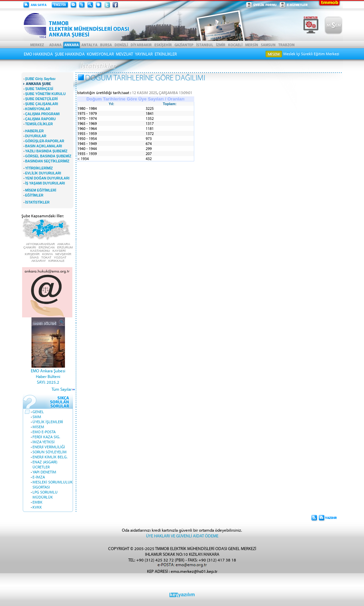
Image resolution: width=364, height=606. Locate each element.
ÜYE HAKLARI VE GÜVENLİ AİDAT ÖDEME (182, 536)
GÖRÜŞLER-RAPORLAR (45, 141)
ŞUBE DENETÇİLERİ (41, 99)
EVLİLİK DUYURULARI (43, 173)
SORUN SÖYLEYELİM (50, 452)
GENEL (38, 412)
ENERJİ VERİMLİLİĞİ (49, 447)
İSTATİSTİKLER (37, 202)
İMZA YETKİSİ (44, 442)
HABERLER (34, 131)
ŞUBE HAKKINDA (70, 54)
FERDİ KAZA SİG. (46, 437)
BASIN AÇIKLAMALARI (44, 146)
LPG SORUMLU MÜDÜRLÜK (45, 495)
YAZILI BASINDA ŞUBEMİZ (46, 151)
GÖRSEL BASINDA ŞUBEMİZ (48, 156)
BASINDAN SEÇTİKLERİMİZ (47, 161)
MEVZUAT (124, 54)
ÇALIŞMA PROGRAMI (42, 114)
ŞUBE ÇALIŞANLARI (42, 104)
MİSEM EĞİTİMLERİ (41, 190)
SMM (37, 417)
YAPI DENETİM (44, 472)
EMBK (38, 502)
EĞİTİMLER (34, 195)
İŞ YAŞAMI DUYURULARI (45, 183)
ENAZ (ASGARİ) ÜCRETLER (45, 464)
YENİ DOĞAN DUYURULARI (47, 178)
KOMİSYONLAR (100, 54)
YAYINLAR (144, 54)
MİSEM (38, 427)
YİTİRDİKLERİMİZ (39, 168)
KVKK (37, 507)
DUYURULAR (36, 136)
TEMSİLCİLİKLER (39, 124)
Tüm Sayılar (62, 389)
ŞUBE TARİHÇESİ (39, 89)
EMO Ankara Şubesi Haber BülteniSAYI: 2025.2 (48, 376)
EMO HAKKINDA (38, 54)
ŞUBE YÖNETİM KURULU (45, 94)
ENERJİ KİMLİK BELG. (50, 457)
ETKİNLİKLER (166, 54)
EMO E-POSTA (44, 432)
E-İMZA (39, 477)
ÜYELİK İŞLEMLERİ (48, 422)
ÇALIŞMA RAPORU (40, 119)
